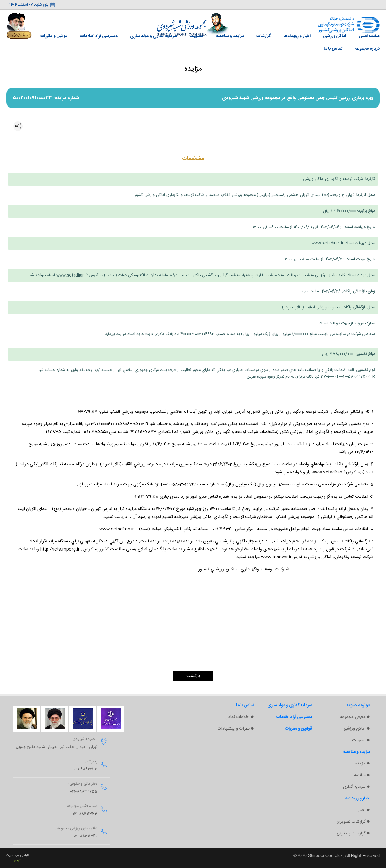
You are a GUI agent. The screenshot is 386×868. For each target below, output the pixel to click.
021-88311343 (85, 814)
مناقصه (360, 775)
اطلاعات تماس (237, 717)
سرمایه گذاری (354, 787)
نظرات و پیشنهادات (234, 729)
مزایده (360, 764)
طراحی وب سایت (18, 855)
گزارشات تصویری (351, 822)
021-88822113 (85, 769)
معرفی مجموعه (353, 717)
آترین (18, 861)
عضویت (359, 740)
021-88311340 (85, 836)
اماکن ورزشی (355, 729)
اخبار (362, 810)
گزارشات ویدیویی (351, 833)
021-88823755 (84, 792)
